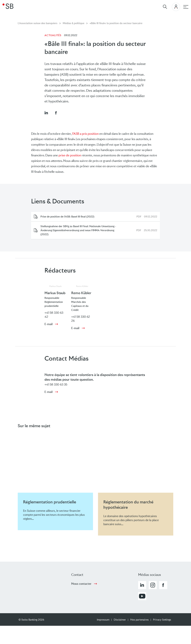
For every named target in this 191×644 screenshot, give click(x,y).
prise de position (70, 155)
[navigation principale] (186, 7)
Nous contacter (81, 584)
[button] (46, 113)
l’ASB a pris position (85, 134)
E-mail (49, 324)
